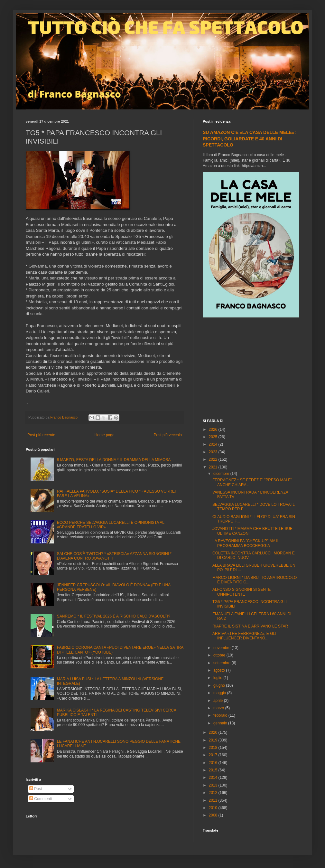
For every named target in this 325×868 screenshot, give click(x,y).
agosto (220, 670)
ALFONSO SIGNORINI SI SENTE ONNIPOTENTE (241, 592)
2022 (214, 459)
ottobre (220, 655)
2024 (214, 444)
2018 (214, 748)
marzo (219, 708)
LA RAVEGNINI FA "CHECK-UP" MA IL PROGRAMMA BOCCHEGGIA (246, 543)
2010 (214, 808)
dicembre (222, 474)
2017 (214, 755)
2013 (214, 785)
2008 (214, 815)
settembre (223, 663)
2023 (214, 452)
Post (36, 789)
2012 (214, 793)
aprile (219, 701)
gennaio (221, 723)
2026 (214, 429)
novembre (223, 648)
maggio (220, 693)
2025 (214, 437)
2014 (214, 778)
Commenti (41, 799)
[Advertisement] (251, 369)
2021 (214, 467)
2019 (214, 740)
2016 (214, 763)
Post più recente (41, 435)
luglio (218, 678)
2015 (214, 770)
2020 (214, 732)
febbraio (221, 715)
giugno (220, 685)
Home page (105, 435)
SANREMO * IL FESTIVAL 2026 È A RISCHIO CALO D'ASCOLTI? (114, 616)
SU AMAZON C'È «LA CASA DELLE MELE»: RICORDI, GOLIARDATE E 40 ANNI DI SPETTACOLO (249, 139)
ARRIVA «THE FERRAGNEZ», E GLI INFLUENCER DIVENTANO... (244, 636)
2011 (214, 800)
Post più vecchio (168, 435)
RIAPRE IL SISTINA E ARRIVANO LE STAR (250, 626)
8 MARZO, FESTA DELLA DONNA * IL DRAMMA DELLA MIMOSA (114, 460)
